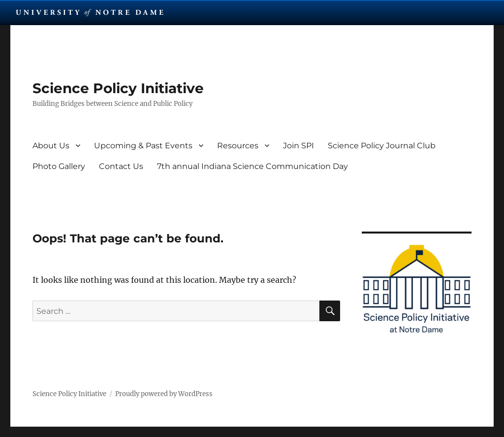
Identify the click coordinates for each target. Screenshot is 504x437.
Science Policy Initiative (118, 88)
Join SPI (299, 146)
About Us (51, 146)
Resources (238, 146)
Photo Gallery (59, 166)
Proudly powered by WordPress (164, 394)
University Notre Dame (90, 12)
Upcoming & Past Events (143, 146)
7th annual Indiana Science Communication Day (252, 166)
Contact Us (121, 166)
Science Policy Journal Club (382, 146)
